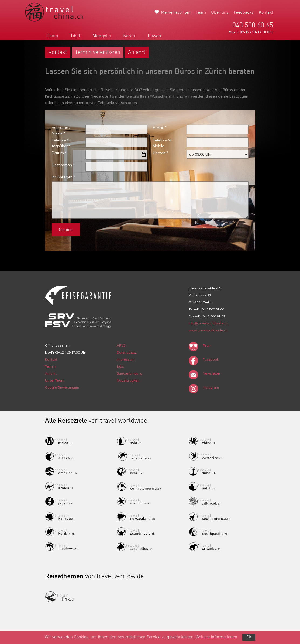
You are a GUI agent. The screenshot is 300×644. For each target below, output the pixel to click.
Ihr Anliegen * (64, 177)
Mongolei (102, 36)
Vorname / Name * (61, 130)
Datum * (59, 153)
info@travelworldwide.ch (208, 323)
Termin (50, 366)
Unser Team (55, 380)
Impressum (126, 359)
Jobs (120, 366)
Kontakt (266, 13)
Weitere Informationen (216, 637)
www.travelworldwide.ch (208, 330)
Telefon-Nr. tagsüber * (62, 143)
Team (201, 13)
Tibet (75, 36)
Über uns (220, 13)
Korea (129, 36)
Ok (249, 637)
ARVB (121, 345)
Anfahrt (137, 53)
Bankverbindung (130, 373)
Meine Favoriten (176, 13)
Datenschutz (127, 352)
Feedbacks (244, 13)
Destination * (63, 165)
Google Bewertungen (62, 387)
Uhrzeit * (161, 153)
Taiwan (154, 36)
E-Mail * (160, 127)
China (52, 36)
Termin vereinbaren (98, 53)
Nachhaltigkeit (128, 380)
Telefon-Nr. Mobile (163, 143)
